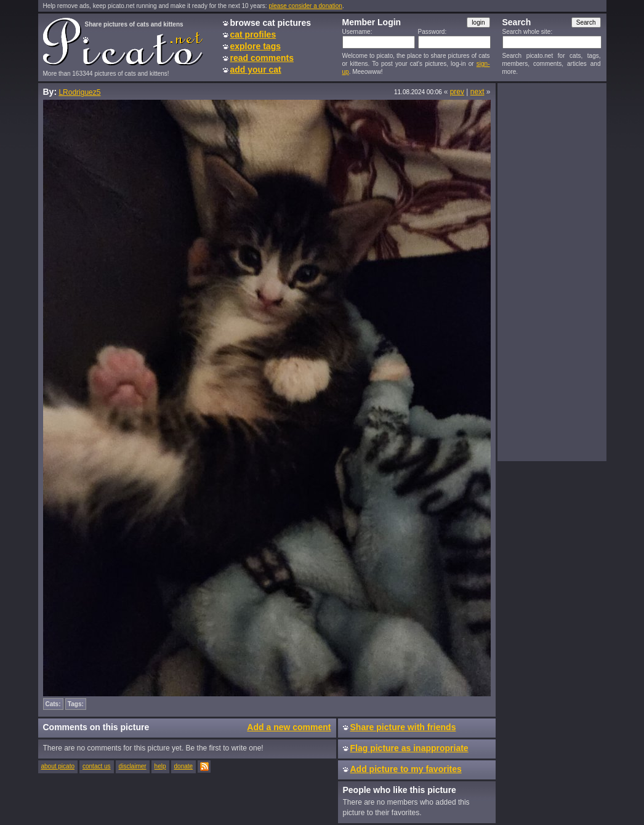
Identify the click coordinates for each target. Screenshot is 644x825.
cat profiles (253, 34)
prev (457, 92)
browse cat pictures (271, 23)
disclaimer (133, 766)
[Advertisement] (552, 272)
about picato (58, 766)
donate (184, 766)
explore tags (256, 46)
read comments (262, 58)
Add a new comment (289, 727)
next (477, 92)
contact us (97, 766)
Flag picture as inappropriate (409, 748)
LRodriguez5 (79, 92)
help (160, 766)
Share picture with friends (403, 727)
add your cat (256, 70)
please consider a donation (305, 6)
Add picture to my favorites (406, 769)
